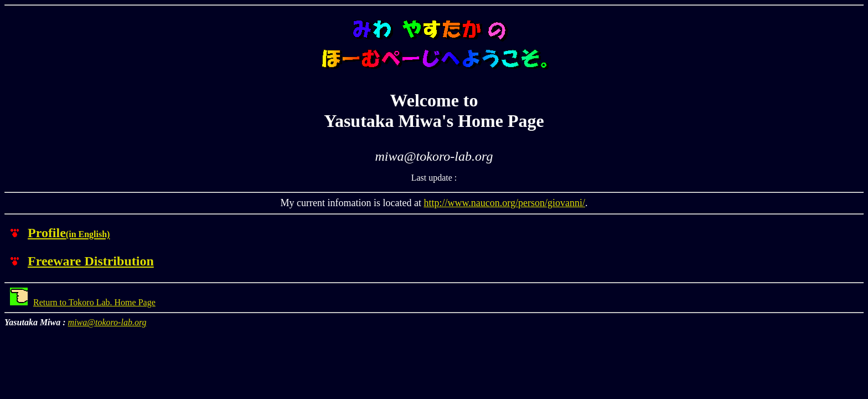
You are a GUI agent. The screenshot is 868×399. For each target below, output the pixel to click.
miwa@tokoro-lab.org (107, 322)
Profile (69, 233)
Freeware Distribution (91, 261)
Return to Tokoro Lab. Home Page (83, 302)
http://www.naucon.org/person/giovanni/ (504, 203)
